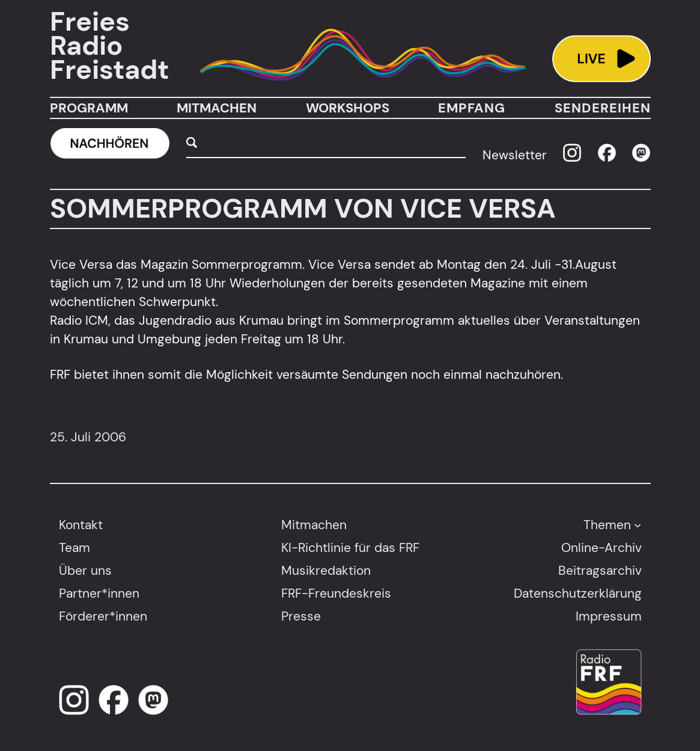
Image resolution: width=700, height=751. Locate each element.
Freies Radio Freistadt (109, 46)
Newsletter (515, 155)
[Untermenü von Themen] (638, 524)
